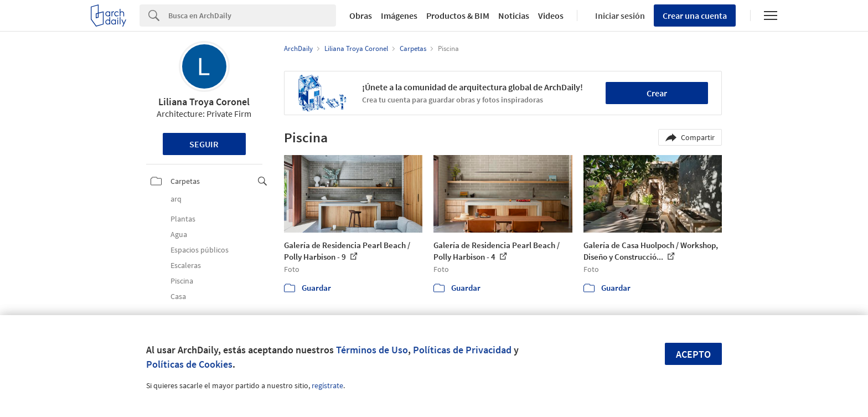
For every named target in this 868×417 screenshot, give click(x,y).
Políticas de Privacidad (462, 350)
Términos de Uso (372, 350)
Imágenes (399, 16)
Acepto (693, 354)
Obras (361, 16)
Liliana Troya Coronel (204, 102)
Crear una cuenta (695, 16)
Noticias (514, 16)
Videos (551, 16)
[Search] (252, 16)
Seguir (204, 144)
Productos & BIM (458, 16)
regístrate (327, 385)
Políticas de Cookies (189, 364)
